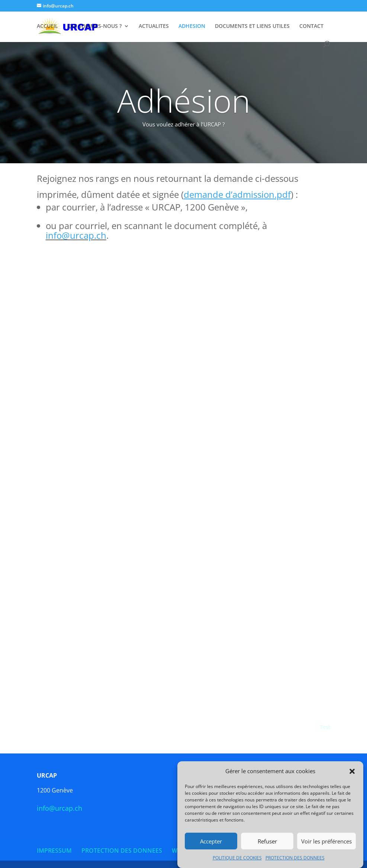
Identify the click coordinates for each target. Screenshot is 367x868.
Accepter (211, 841)
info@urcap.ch (76, 235)
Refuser (267, 841)
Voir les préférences (326, 841)
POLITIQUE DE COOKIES (237, 858)
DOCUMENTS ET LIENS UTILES (252, 26)
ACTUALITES (154, 26)
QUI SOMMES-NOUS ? (95, 26)
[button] (352, 771)
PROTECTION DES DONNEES (295, 858)
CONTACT (311, 26)
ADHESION (192, 26)
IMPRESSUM (54, 851)
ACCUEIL (47, 26)
